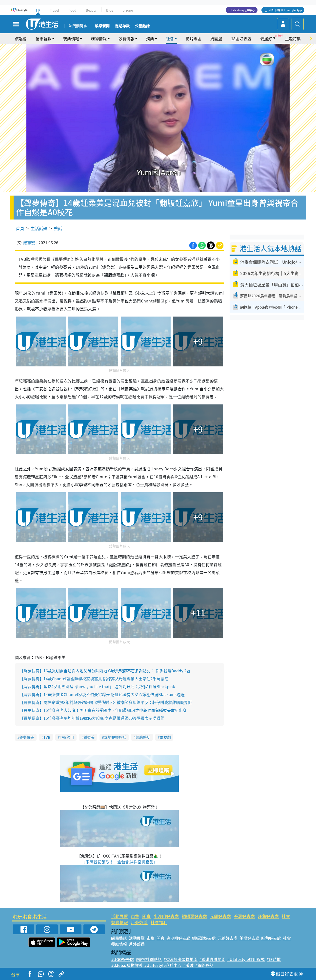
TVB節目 (67, 737)
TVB (47, 737)
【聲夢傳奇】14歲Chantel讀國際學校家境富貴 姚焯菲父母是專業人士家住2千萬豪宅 (94, 679)
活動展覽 (119, 916)
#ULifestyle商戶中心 (163, 965)
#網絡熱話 (205, 965)
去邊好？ (268, 39)
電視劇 (165, 737)
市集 (135, 916)
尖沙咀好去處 (166, 916)
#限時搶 (274, 959)
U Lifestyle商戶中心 (242, 10)
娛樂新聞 (102, 26)
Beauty (91, 10)
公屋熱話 (142, 26)
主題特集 (293, 39)
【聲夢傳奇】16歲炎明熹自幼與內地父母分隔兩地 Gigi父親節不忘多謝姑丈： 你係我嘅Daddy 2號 (105, 671)
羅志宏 (29, 242)
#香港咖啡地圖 (212, 959)
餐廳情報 (119, 922)
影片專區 (194, 39)
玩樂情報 (71, 39)
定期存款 (122, 26)
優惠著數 (43, 39)
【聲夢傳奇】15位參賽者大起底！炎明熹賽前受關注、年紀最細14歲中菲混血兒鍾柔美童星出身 (103, 710)
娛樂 (150, 39)
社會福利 (159, 922)
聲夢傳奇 (27, 737)
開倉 (146, 916)
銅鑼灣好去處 (194, 916)
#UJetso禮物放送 (127, 965)
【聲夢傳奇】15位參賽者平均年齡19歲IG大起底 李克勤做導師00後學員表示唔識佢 (92, 718)
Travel (54, 10)
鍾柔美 (89, 737)
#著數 (188, 965)
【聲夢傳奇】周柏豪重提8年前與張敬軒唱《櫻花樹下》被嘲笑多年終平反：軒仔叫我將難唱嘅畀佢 (106, 702)
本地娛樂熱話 (115, 737)
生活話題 (39, 228)
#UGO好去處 (122, 959)
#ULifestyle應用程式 (246, 959)
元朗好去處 (220, 916)
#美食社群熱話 (149, 959)
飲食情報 (126, 39)
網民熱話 (119, 938)
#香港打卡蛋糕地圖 (181, 959)
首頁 (20, 228)
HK (38, 10)
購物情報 (99, 39)
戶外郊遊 (139, 922)
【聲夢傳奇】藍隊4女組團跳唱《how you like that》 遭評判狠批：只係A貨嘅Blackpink (97, 686)
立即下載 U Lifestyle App (285, 10)
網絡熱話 (143, 737)
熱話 (58, 228)
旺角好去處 (268, 916)
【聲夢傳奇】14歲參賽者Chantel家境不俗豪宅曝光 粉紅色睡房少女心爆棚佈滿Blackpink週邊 (102, 694)
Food (72, 10)
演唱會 (21, 39)
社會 (170, 39)
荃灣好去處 (244, 916)
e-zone (128, 10)
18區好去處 (241, 39)
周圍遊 (216, 39)
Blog (110, 10)
